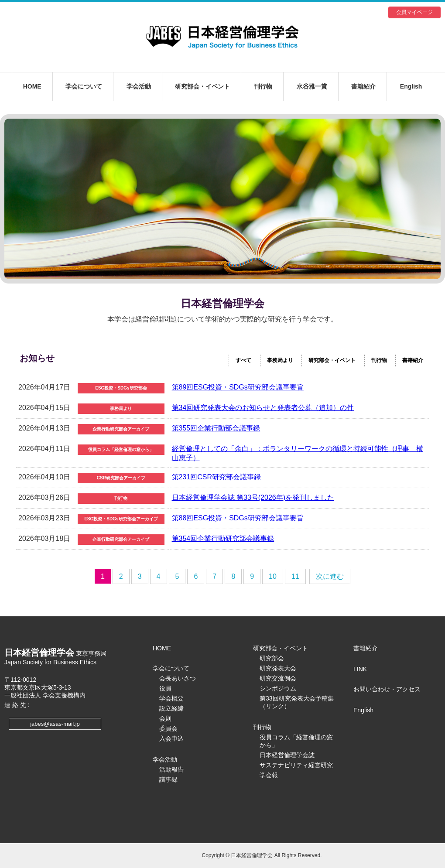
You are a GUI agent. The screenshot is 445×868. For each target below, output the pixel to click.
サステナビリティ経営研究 (296, 765)
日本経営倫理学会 (222, 37)
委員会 (168, 728)
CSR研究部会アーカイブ (121, 478)
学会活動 (139, 86)
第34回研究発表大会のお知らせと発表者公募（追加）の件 (263, 408)
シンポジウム (278, 688)
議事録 (168, 779)
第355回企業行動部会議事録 (216, 428)
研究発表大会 (278, 668)
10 (273, 576)
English (411, 86)
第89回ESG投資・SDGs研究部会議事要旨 (238, 387)
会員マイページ (414, 12)
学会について (84, 86)
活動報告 (171, 769)
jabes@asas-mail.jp (55, 724)
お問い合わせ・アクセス (387, 689)
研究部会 (272, 658)
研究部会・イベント (202, 86)
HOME (32, 86)
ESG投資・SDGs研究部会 (121, 388)
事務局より (280, 360)
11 (295, 576)
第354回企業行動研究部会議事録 (223, 538)
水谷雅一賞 (312, 86)
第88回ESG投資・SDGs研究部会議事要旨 (238, 518)
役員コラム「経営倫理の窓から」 (121, 449)
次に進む (330, 576)
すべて (243, 360)
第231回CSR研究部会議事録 (216, 477)
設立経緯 (171, 708)
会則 (165, 718)
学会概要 (171, 698)
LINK (360, 669)
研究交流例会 (278, 678)
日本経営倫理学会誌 (287, 755)
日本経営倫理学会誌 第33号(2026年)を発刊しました (253, 497)
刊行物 (263, 86)
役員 (165, 688)
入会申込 (171, 738)
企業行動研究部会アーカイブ (121, 429)
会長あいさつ (178, 678)
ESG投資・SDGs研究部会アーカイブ (121, 519)
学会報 (269, 775)
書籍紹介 (363, 86)
